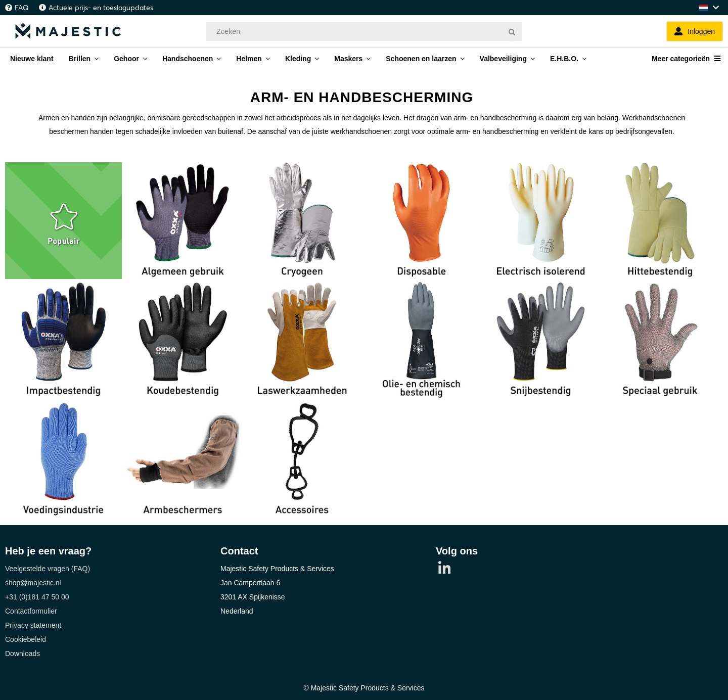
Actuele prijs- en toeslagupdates (101, 8)
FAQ (22, 8)
